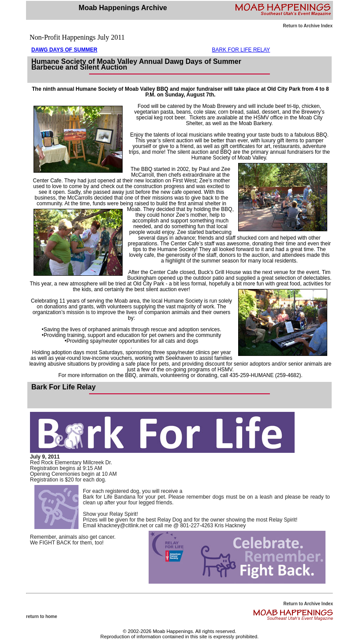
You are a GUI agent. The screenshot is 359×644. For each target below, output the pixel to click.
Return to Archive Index (308, 26)
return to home (42, 616)
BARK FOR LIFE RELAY (241, 50)
